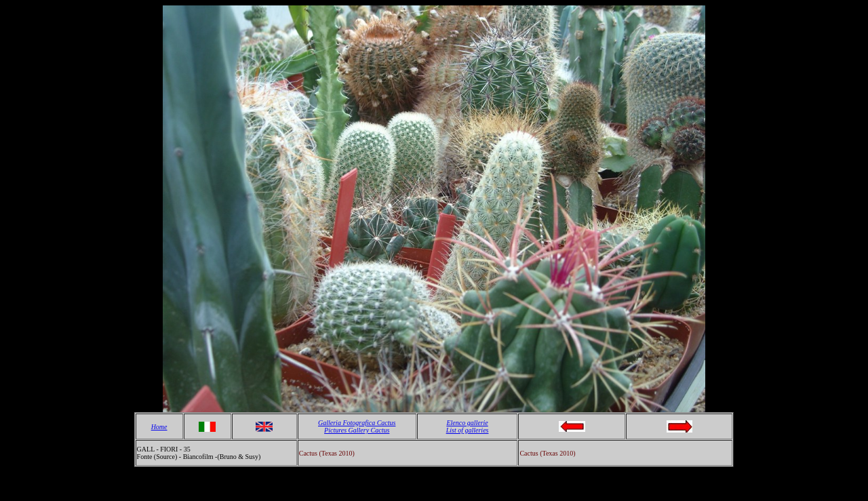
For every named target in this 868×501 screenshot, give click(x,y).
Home (159, 427)
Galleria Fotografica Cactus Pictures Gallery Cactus (357, 426)
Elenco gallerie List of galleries (468, 426)
